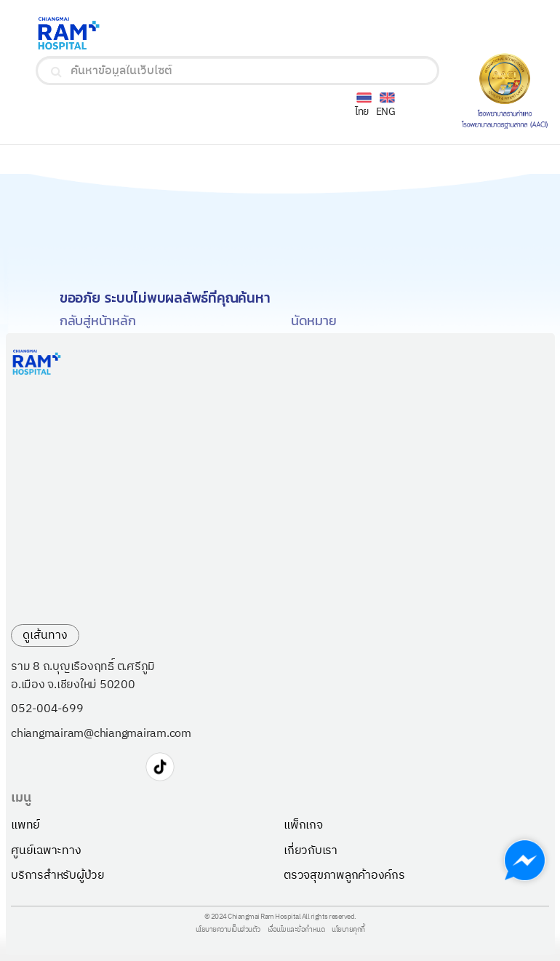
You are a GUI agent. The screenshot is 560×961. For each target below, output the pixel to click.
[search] (56, 72)
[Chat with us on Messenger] (525, 860)
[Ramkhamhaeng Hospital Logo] (127, 33)
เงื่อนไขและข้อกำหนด (296, 930)
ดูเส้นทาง (45, 635)
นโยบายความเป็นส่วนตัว (228, 930)
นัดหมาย (314, 320)
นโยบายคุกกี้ (348, 930)
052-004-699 (47, 709)
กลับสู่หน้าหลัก (98, 320)
